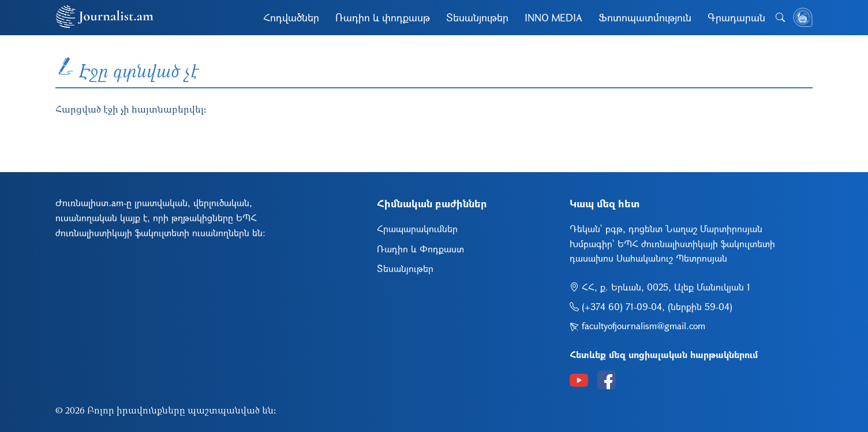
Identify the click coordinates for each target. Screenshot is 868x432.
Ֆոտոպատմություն (645, 17)
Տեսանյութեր (477, 17)
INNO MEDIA (553, 17)
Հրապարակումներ (417, 228)
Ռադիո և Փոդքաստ (420, 249)
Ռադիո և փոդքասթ (383, 17)
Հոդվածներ (291, 17)
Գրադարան (736, 17)
